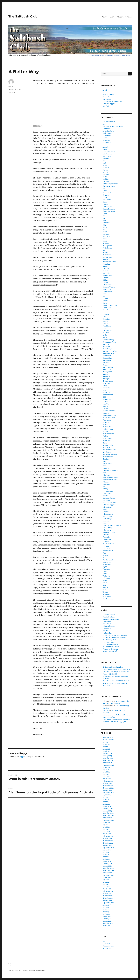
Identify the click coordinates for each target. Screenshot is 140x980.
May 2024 (106, 774)
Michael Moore (108, 429)
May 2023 (106, 802)
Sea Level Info (107, 633)
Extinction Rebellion (110, 305)
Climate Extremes (109, 209)
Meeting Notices (124, 17)
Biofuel (105, 170)
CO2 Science (107, 624)
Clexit (105, 202)
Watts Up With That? (110, 651)
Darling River (107, 246)
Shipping (106, 521)
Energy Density (108, 289)
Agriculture (107, 142)
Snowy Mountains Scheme (112, 526)
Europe (105, 301)
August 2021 (107, 850)
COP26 (105, 227)
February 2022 (108, 836)
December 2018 (108, 923)
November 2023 (108, 788)
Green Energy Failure (110, 351)
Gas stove (106, 333)
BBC (104, 161)
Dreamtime (107, 264)
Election (105, 282)
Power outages (108, 491)
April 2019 (106, 914)
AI (103, 145)
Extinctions (107, 308)
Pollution (106, 482)
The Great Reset (108, 544)
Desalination (107, 255)
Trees (105, 553)
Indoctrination (108, 395)
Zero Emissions (108, 599)
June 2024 (106, 772)
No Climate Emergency (110, 454)
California (106, 181)
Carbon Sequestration (110, 184)
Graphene (106, 344)
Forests (105, 324)
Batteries (106, 159)
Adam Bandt (107, 136)
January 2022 (107, 838)
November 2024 (108, 761)
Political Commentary (110, 477)
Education (106, 278)
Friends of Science (109, 626)
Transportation (108, 551)
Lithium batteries (109, 411)
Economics (106, 273)
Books (105, 177)
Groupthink (107, 370)
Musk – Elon (107, 438)
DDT (104, 250)
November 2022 (108, 816)
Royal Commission (109, 503)
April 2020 (106, 887)
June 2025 (106, 744)
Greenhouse (107, 360)
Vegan (105, 567)
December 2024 (108, 758)
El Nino (105, 280)
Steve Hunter (107, 720)
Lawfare (105, 409)
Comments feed (108, 946)
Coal (104, 218)
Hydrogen (106, 379)
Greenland (106, 363)
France (105, 328)
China (105, 198)
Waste (105, 583)
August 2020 (107, 877)
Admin (11, 86)
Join (112, 17)
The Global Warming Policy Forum (115, 638)
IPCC (104, 397)
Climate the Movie (109, 211)
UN (104, 558)
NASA (105, 443)
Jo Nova (105, 631)
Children (106, 195)
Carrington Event (109, 186)
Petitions (106, 468)
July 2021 (106, 852)
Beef (104, 163)
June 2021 (106, 855)
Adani (105, 138)
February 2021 (108, 864)
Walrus (105, 581)
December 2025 (108, 738)
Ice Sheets (106, 388)
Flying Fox (106, 319)
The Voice (12, 92)
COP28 (105, 232)
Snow (105, 523)
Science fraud (107, 507)
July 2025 (106, 742)
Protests (105, 496)
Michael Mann (108, 427)
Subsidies (106, 535)
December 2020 (108, 868)
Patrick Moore (108, 464)
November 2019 (108, 898)
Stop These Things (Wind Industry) (115, 635)
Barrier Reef (107, 156)
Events (105, 303)
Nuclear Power (108, 457)
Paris (104, 461)
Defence (105, 253)
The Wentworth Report (111, 647)
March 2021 (107, 861)
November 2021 (108, 843)
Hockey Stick (107, 372)
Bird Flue (106, 172)
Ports (104, 487)
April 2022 (106, 832)
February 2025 (108, 754)
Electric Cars (107, 285)
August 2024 (107, 767)
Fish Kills (106, 315)
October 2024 (107, 763)
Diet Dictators (107, 257)
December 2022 (108, 813)
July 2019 (106, 907)
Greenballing (107, 358)
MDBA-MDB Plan (109, 418)
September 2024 (108, 765)
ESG (104, 296)
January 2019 (107, 921)
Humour (106, 374)
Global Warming (108, 340)
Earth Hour (106, 271)
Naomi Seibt (107, 441)
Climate (105, 204)
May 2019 (106, 912)
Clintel (105, 214)
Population (106, 484)
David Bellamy (108, 248)
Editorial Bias (107, 276)
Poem (105, 473)
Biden (105, 165)
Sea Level (106, 512)
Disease (105, 259)
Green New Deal (108, 354)
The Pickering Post (109, 640)
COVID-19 (106, 237)
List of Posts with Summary (112, 102)
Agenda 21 (106, 140)
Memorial (106, 422)
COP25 (105, 225)
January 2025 (107, 756)
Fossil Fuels (107, 326)
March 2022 (107, 834)
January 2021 (107, 866)
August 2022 (107, 822)
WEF (104, 590)
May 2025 (106, 747)
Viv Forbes (106, 576)
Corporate (106, 234)
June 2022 (106, 827)
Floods (105, 317)
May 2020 (106, 884)
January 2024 (107, 783)
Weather (106, 587)
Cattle (105, 191)
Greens (105, 365)
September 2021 (108, 848)
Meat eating (107, 420)
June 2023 (106, 799)
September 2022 (108, 820)
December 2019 (108, 896)
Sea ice (105, 509)
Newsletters (107, 452)
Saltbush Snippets (109, 104)
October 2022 (107, 818)
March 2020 (107, 889)
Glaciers (105, 337)
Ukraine (105, 555)
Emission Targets (109, 287)
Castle (105, 188)
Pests (104, 466)
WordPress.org (108, 948)
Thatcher (106, 542)
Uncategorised (108, 560)
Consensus (106, 223)
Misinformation (108, 434)
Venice (105, 571)
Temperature (107, 539)
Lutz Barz (106, 710)
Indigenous (107, 393)
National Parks (108, 445)
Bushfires (106, 179)
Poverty (105, 489)
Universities (107, 562)
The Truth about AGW (110, 645)
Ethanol (105, 298)
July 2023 (106, 797)
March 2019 (107, 916)
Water (105, 585)
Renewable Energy (109, 498)
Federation (106, 310)
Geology (105, 335)
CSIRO (105, 239)
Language (106, 406)
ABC (104, 124)
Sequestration (107, 516)
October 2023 (107, 790)
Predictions (107, 493)
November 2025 (108, 740)
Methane (106, 425)
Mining (105, 432)
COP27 (105, 230)
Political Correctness (110, 480)
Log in (105, 941)
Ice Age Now (107, 628)
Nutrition (106, 459)
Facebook (106, 97)
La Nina (105, 402)
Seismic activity (108, 514)
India (104, 390)
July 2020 (106, 880)
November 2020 (108, 871)
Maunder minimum (109, 415)
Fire (104, 312)
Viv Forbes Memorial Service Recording (116, 669)
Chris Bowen (107, 200)
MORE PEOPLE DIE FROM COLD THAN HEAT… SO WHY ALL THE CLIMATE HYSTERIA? (116, 683)
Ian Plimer (106, 383)
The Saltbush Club (23, 16)
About (105, 17)
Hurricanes (107, 376)
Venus (105, 574)
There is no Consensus (111, 649)
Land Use (106, 404)
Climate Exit (107, 622)
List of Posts (107, 99)
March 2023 (107, 806)
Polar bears (106, 475)
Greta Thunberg (108, 367)
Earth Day (106, 269)
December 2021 (108, 841)
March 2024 (107, 779)
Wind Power (107, 597)
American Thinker (109, 615)
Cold (104, 220)
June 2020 (106, 882)
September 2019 (108, 903)
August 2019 (107, 905)
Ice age (105, 386)
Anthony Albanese (109, 152)
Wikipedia (106, 594)
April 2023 (106, 804)
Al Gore (105, 149)
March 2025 (107, 751)
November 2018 (108, 926)
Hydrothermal (108, 381)
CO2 (104, 216)
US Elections (107, 565)
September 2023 (108, 793)
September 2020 (108, 875)
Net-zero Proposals (109, 450)
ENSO (105, 294)
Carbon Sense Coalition (111, 619)
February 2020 (108, 891)
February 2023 (108, 809)
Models (105, 436)
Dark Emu (106, 243)
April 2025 (106, 749)
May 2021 (106, 857)
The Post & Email (108, 642)
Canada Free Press (109, 617)
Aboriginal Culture (109, 131)
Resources (106, 500)
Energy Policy (107, 292)
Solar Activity (107, 528)
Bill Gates (106, 168)
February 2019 (108, 919)
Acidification (107, 133)
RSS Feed (106, 106)
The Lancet (106, 546)
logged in (24, 757)
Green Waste (107, 356)
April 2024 (106, 777)
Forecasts (106, 321)
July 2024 (106, 770)
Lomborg (106, 413)
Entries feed (107, 944)
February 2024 (108, 781)
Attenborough (108, 154)
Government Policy (109, 342)
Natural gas (107, 448)
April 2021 (106, 859)
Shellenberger (108, 519)
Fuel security (107, 331)
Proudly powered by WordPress (34, 970)
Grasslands (107, 347)
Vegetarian (106, 569)
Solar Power (107, 530)
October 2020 (107, 873)
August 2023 (107, 795)
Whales (105, 592)
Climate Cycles (108, 207)
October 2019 (107, 900)
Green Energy (107, 349)
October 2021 (107, 845)
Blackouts (106, 175)
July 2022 (106, 825)
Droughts (106, 266)
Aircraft (105, 147)
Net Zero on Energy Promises (113, 667)
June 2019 (106, 910)
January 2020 (107, 894)
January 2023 (107, 811)
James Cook (107, 399)
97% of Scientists (109, 122)
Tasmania (106, 537)
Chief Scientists (108, 193)
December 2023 (108, 786)
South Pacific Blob (109, 532)
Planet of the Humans (110, 471)
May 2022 (106, 829)
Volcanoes (106, 578)
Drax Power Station (109, 262)
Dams (105, 241)
